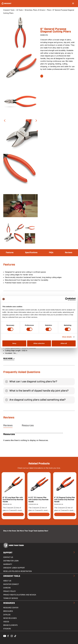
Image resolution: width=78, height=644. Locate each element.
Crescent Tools (9, 10)
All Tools (19, 10)
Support (8, 553)
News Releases (10, 618)
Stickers (7, 629)
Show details (67, 337)
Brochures (8, 611)
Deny (14, 343)
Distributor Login (11, 561)
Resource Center (11, 608)
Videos (6, 622)
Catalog (7, 615)
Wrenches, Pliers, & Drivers (35, 10)
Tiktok (15, 636)
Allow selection (39, 343)
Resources (28, 426)
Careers (7, 588)
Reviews (69, 253)
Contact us (8, 557)
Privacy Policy (10, 591)
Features (10, 253)
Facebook (8, 636)
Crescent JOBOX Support (14, 568)
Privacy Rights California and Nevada (20, 595)
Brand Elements (10, 625)
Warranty (8, 564)
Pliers (49, 10)
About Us (7, 581)
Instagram (11, 636)
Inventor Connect (11, 584)
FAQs (51, 253)
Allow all (64, 343)
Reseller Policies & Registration (17, 571)
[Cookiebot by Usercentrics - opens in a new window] (67, 299)
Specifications (31, 253)
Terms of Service (11, 598)
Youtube (4, 636)
